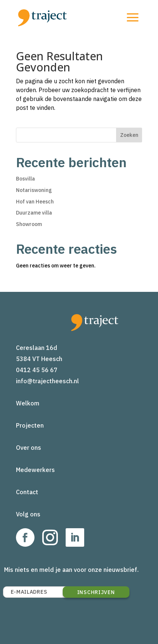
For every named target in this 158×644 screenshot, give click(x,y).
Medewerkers (35, 470)
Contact (27, 492)
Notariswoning (34, 190)
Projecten (30, 425)
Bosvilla (25, 179)
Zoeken (129, 135)
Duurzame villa (34, 213)
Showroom (29, 224)
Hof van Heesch (35, 202)
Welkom (28, 403)
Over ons (29, 448)
